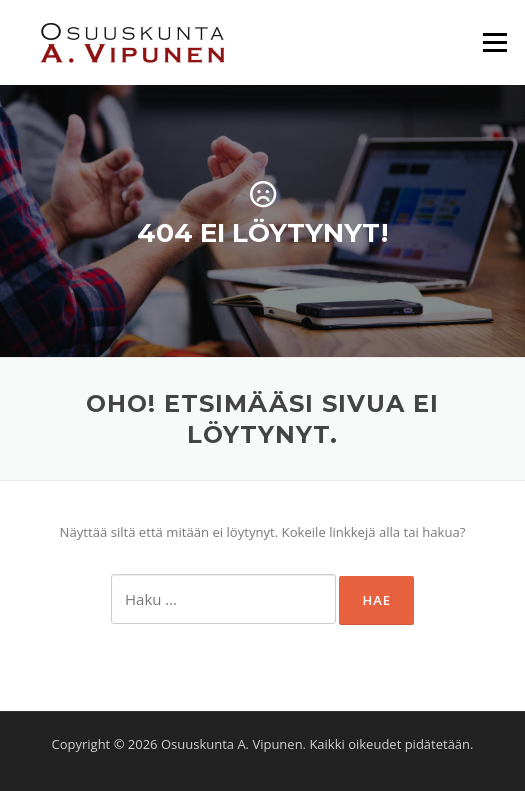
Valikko (494, 42)
